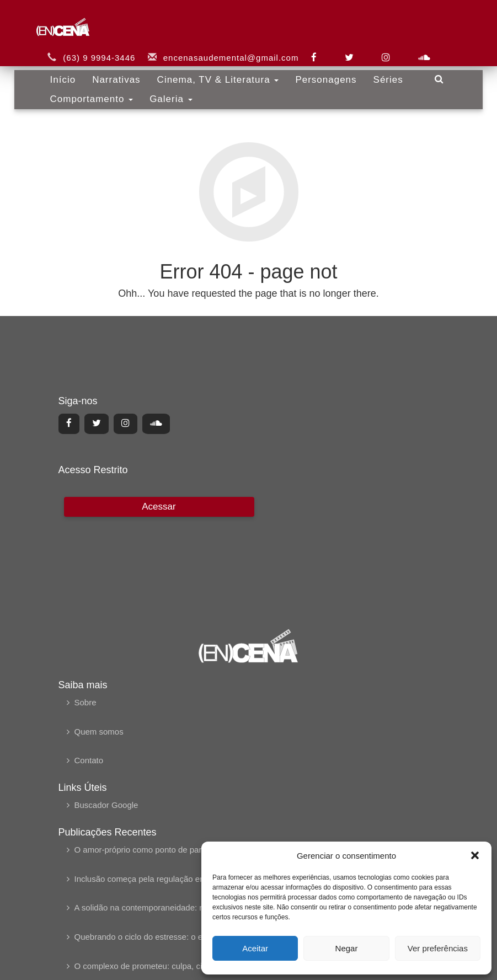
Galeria (171, 90)
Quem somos (99, 732)
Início (63, 70)
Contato (89, 760)
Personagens (326, 70)
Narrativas (116, 70)
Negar (347, 948)
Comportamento (92, 90)
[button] (475, 855)
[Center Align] (69, 424)
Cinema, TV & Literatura (218, 70)
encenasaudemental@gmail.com (231, 48)
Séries (388, 70)
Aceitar (255, 948)
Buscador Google (106, 805)
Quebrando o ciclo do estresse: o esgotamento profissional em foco (198, 937)
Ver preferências (438, 948)
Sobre (85, 702)
